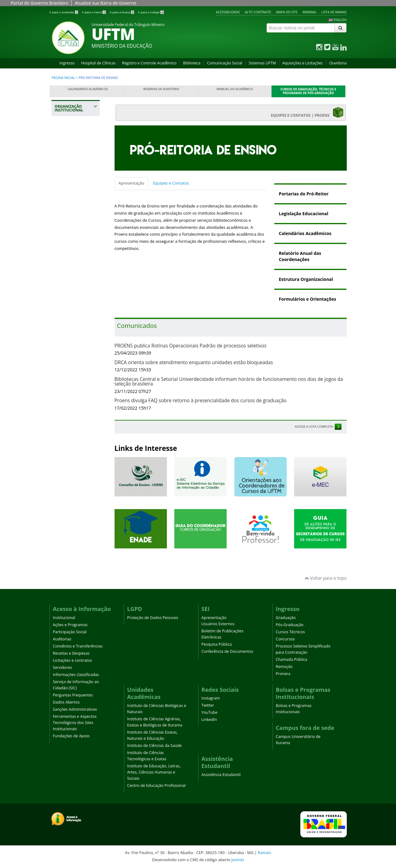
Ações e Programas (70, 625)
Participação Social (70, 632)
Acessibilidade (228, 12)
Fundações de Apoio (71, 736)
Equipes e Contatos (171, 183)
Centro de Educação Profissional (157, 785)
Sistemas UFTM (262, 63)
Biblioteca (192, 63)
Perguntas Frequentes (73, 695)
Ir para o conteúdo (64, 12)
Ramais (265, 853)
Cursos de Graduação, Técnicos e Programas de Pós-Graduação (309, 91)
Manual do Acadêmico (235, 89)
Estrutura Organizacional (306, 279)
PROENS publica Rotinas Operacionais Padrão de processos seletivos (191, 346)
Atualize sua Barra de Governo (105, 3)
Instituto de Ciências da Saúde (154, 746)
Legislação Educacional (304, 214)
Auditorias (62, 639)
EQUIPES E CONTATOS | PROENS (307, 112)
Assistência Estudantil (221, 775)
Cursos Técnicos (290, 632)
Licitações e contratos (73, 660)
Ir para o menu (94, 12)
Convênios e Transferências (78, 646)
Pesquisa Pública (217, 644)
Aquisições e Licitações (302, 63)
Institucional (64, 618)
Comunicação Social (224, 63)
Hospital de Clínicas (98, 63)
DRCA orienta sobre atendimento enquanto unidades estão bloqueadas (194, 362)
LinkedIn (209, 720)
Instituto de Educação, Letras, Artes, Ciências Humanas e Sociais (154, 772)
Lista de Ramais (334, 12)
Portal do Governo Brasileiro (39, 3)
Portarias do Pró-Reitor (304, 194)
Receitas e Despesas (71, 653)
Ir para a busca (122, 12)
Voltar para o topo (326, 578)
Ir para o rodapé (151, 12)
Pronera (283, 674)
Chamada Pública (292, 659)
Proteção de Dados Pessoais (153, 618)
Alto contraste (258, 12)
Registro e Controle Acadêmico (149, 63)
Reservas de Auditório (161, 89)
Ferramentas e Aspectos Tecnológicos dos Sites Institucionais (75, 723)
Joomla (238, 860)
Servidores (63, 667)
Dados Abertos (66, 702)
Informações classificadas (76, 675)
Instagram (211, 698)
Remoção (284, 667)
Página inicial (63, 78)
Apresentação (131, 183)
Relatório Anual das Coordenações (300, 256)
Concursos (285, 639)
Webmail (310, 12)
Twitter (208, 705)
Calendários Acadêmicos (88, 89)
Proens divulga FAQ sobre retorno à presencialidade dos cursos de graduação (200, 401)
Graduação (286, 618)
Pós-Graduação (290, 625)
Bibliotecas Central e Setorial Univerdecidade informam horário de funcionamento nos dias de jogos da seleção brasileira (229, 382)
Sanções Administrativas (75, 709)
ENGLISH (340, 20)
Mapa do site (287, 12)
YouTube (210, 712)
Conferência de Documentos (227, 651)
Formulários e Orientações (308, 299)
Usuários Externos (218, 624)
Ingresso (67, 63)
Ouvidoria (338, 63)
